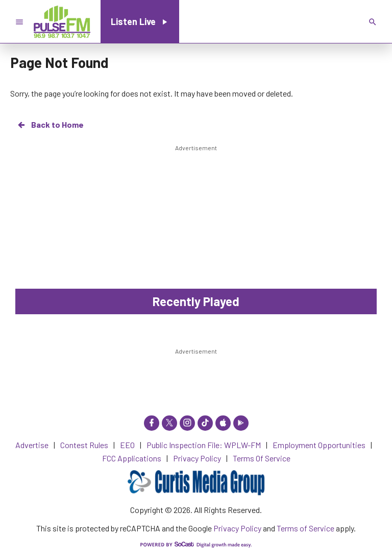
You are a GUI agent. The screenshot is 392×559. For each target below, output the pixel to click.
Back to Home (50, 125)
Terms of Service (305, 528)
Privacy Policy (237, 528)
